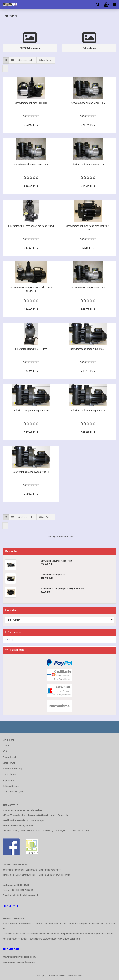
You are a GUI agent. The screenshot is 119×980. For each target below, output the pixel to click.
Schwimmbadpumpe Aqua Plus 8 (88, 410)
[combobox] (26, 60)
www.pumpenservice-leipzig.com (19, 957)
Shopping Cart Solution (48, 975)
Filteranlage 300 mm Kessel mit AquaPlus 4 (31, 226)
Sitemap (9, 639)
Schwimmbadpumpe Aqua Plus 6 (31, 410)
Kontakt (6, 746)
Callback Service (11, 786)
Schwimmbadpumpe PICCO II (31, 103)
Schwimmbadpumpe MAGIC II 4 (88, 287)
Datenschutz (9, 763)
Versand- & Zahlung (12, 769)
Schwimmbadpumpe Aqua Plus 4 (88, 349)
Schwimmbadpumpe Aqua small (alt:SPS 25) (88, 228)
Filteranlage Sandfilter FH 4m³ (31, 349)
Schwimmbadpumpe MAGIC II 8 (31, 165)
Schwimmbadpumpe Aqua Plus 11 (31, 472)
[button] (6, 60)
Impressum (8, 780)
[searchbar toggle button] (98, 4)
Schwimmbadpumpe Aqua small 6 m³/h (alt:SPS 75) (31, 289)
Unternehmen (9, 774)
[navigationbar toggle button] (115, 4)
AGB (5, 751)
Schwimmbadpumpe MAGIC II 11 (88, 165)
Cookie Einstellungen (13, 791)
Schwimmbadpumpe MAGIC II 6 (88, 103)
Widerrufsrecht (10, 757)
